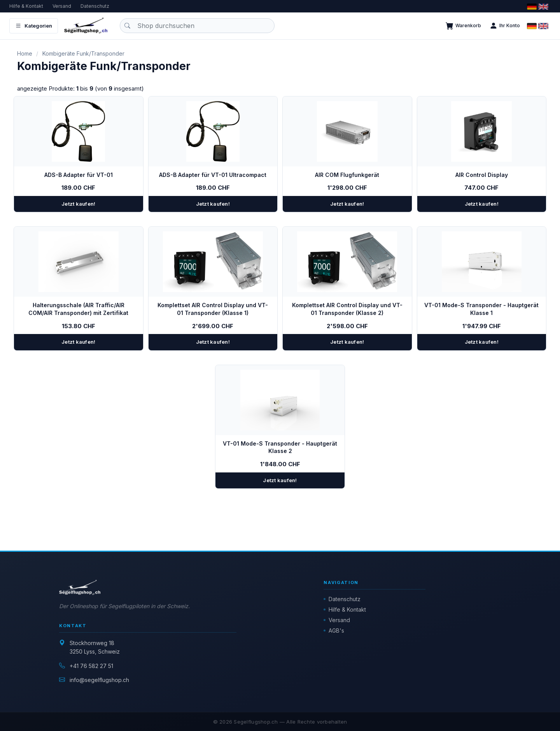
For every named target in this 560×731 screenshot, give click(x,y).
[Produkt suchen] (197, 26)
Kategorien (34, 26)
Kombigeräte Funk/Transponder (83, 53)
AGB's (336, 630)
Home (25, 53)
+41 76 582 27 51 (91, 666)
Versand (62, 6)
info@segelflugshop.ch (99, 680)
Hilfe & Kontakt (26, 6)
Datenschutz (95, 6)
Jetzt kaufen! (78, 204)
